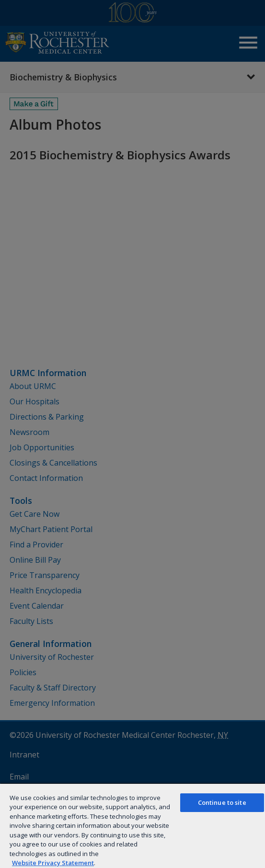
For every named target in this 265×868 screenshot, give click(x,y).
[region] (132, 825)
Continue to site (222, 802)
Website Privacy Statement (53, 863)
